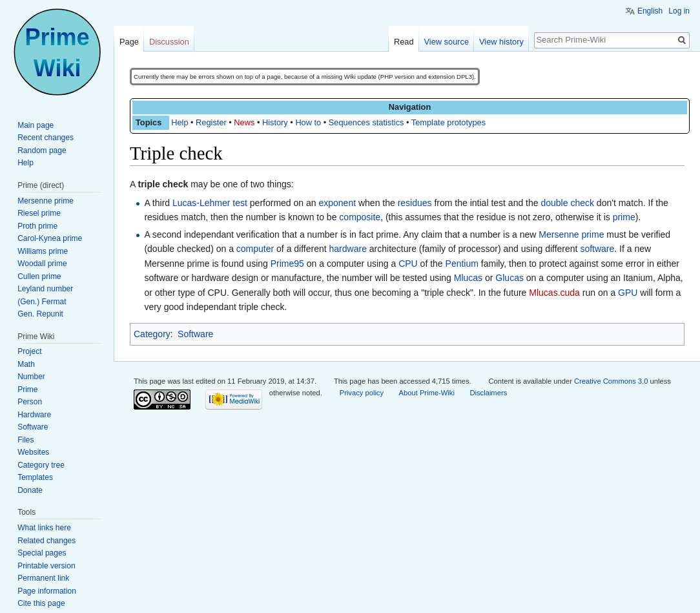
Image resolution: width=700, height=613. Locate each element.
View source (447, 42)
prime (624, 217)
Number (31, 377)
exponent (337, 203)
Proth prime (37, 226)
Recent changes (46, 138)
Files (26, 440)
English (650, 11)
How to (308, 122)
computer (255, 249)
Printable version (46, 566)
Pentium (462, 264)
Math (26, 364)
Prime (27, 390)
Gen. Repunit (40, 314)
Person (30, 402)
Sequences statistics (366, 122)
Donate (30, 490)
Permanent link (43, 578)
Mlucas (468, 278)
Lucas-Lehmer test (210, 203)
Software (195, 334)
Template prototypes (448, 122)
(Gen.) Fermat (42, 302)
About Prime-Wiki (427, 393)
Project (29, 351)
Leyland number (45, 289)
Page (129, 42)
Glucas (510, 278)
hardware (348, 249)
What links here (44, 528)
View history (501, 42)
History (275, 122)
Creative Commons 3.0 (611, 381)
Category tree (41, 465)
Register (211, 122)
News (244, 122)
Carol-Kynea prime (50, 238)
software (597, 249)
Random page (42, 151)
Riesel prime (39, 213)
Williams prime (43, 251)
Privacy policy (362, 393)
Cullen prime (39, 276)
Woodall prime (42, 264)
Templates (35, 477)
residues (415, 203)
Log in (679, 11)
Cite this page (41, 603)
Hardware (34, 415)
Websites (33, 452)
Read (404, 42)
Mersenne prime (571, 234)
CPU (408, 264)
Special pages (42, 553)
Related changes (46, 541)
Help (180, 122)
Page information (47, 591)
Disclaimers (488, 393)
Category (152, 334)
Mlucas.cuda (554, 293)
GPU (628, 293)
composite (360, 217)
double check (567, 203)
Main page (36, 125)
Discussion (169, 42)
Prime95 (287, 264)
